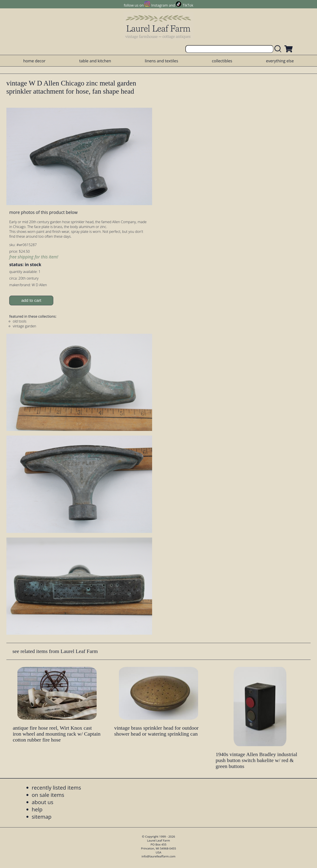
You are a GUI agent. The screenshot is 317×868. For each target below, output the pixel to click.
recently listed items (56, 787)
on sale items (48, 795)
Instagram (159, 5)
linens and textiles (161, 61)
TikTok (188, 5)
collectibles (222, 61)
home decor (34, 61)
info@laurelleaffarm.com (158, 856)
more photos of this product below (43, 212)
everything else (280, 61)
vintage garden (24, 326)
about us (42, 802)
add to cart (31, 300)
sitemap (42, 817)
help (37, 809)
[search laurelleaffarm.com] (279, 49)
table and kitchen (95, 61)
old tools (20, 321)
